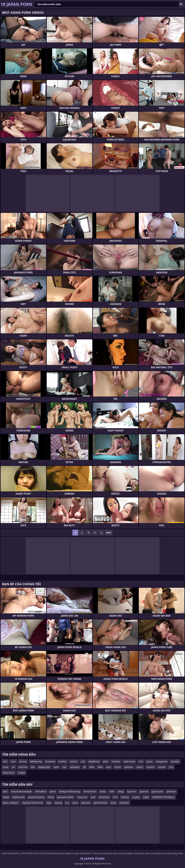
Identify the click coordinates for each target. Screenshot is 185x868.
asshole (162, 767)
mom (13, 761)
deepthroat (94, 761)
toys (64, 767)
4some (140, 767)
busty (6, 767)
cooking (125, 797)
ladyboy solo (19, 797)
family (51, 797)
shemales (124, 803)
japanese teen (101, 803)
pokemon (171, 791)
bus (67, 803)
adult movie (129, 761)
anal (5, 761)
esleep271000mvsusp (70, 791)
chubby (21, 773)
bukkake (175, 761)
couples (136, 797)
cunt (171, 767)
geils (5, 791)
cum (83, 761)
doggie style (44, 767)
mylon (149, 761)
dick (33, 767)
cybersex (129, 767)
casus (75, 803)
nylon (56, 767)
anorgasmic (162, 761)
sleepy (121, 791)
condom (151, 767)
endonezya (104, 797)
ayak (93, 797)
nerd (115, 797)
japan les (144, 791)
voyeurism (82, 797)
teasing (58, 803)
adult (106, 761)
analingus (75, 767)
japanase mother (65, 797)
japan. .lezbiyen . (11, 803)
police (53, 791)
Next (109, 533)
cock (141, 761)
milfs (112, 791)
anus (108, 767)
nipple (6, 797)
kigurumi (132, 791)
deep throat (9, 773)
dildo (92, 767)
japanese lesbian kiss (33, 803)
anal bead (50, 761)
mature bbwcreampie (21, 791)
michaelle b (41, 791)
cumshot (116, 761)
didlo (100, 767)
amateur (63, 761)
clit (84, 767)
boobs (103, 791)
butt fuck (23, 767)
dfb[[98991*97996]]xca (163, 797)
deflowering (36, 761)
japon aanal (157, 791)
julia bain (86, 803)
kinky (113, 803)
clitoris (118, 767)
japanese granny (36, 797)
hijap (49, 803)
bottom (74, 761)
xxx (13, 767)
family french (90, 791)
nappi (146, 797)
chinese (23, 761)
